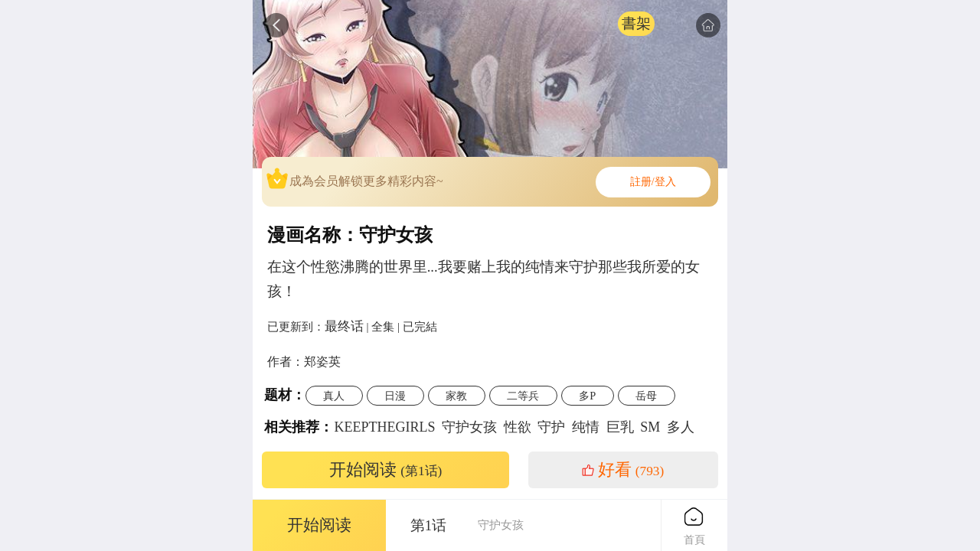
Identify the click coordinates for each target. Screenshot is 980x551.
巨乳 (620, 427)
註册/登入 (653, 182)
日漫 (395, 396)
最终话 (344, 326)
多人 (681, 427)
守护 (551, 427)
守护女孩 (469, 427)
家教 (456, 396)
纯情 (586, 427)
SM (650, 427)
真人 (334, 396)
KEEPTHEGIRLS (385, 427)
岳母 (646, 396)
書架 (636, 23)
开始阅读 (386, 470)
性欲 (518, 427)
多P (587, 396)
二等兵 (523, 396)
